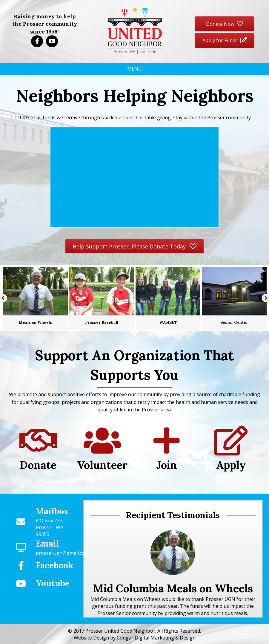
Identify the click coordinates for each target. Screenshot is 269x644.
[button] (37, 41)
